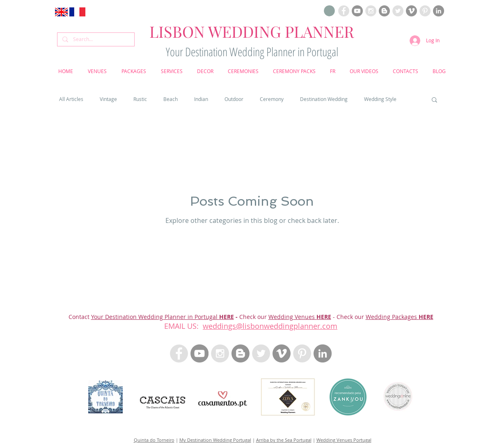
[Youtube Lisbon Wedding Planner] (357, 11)
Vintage (108, 99)
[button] (329, 11)
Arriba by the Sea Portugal (284, 440)
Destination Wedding (324, 99)
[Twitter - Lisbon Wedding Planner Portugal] (261, 353)
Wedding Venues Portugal (344, 440)
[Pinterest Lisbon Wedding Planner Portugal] (425, 11)
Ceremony (272, 99)
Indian (201, 99)
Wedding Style (380, 99)
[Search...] (95, 39)
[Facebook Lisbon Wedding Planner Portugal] (344, 11)
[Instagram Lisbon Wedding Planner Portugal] (371, 11)
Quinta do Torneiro (154, 440)
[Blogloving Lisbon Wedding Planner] (384, 11)
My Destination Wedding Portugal (215, 440)
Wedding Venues (292, 317)
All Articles (71, 99)
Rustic (140, 99)
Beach (171, 99)
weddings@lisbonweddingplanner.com (270, 326)
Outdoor (234, 99)
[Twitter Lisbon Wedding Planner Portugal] (398, 11)
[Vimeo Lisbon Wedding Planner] (411, 11)
